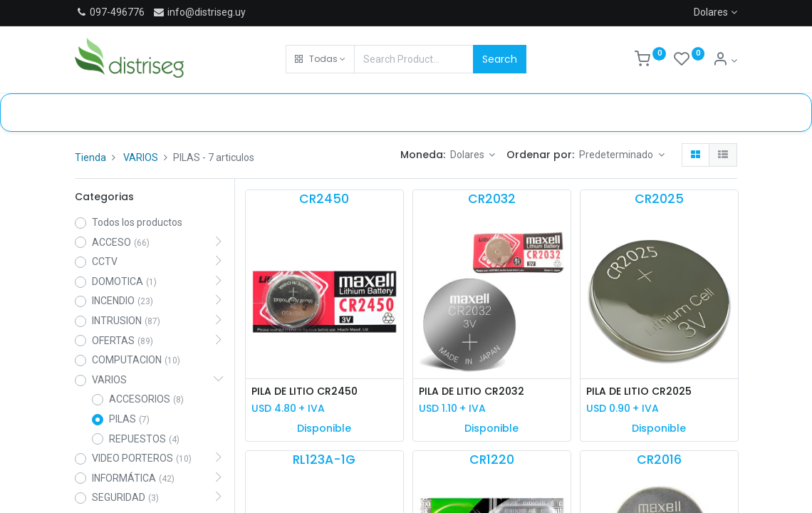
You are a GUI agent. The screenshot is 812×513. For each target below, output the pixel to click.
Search (500, 59)
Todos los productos (137, 222)
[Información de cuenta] (725, 61)
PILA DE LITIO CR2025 (639, 392)
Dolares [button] (468, 155)
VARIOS (141, 157)
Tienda (90, 157)
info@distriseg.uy (199, 12)
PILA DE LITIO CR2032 (472, 392)
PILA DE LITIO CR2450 (304, 392)
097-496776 (117, 12)
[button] (320, 59)
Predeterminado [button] (617, 155)
